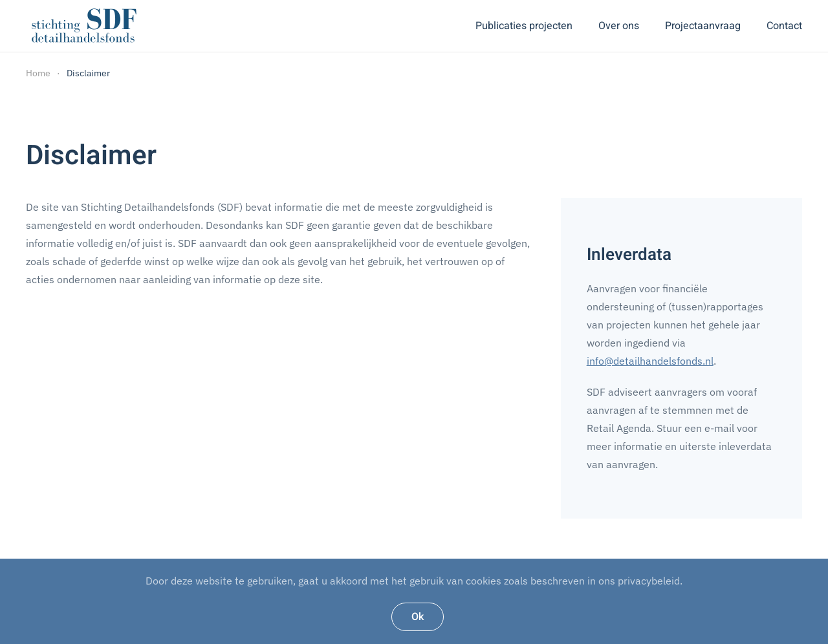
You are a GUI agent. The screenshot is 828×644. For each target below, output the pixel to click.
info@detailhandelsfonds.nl (650, 361)
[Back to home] (84, 26)
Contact (784, 26)
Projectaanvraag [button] (703, 26)
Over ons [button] (619, 26)
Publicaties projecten (524, 26)
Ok (418, 617)
